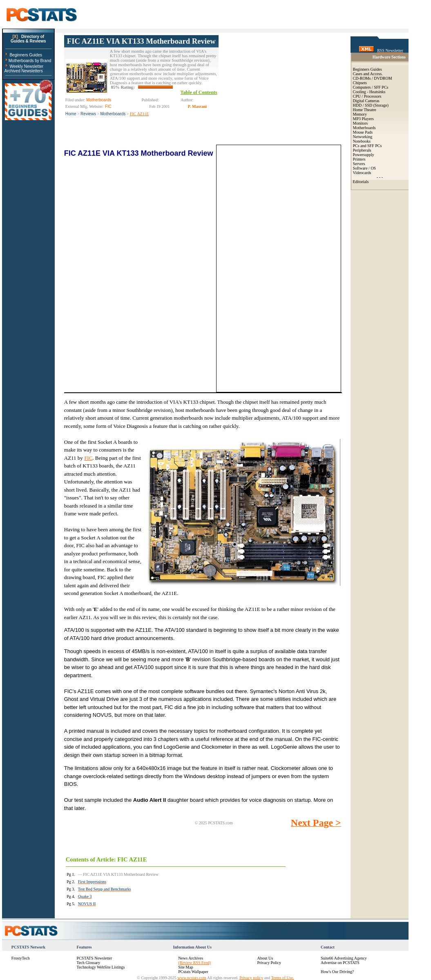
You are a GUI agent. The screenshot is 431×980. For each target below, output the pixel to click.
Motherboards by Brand (30, 61)
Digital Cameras (366, 101)
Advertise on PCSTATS (340, 963)
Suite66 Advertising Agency (344, 958)
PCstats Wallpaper (193, 972)
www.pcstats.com (192, 978)
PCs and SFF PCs (367, 146)
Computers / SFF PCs (371, 87)
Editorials (361, 182)
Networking (363, 137)
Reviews (88, 114)
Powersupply (364, 155)
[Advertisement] (280, 86)
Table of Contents (199, 92)
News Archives (191, 958)
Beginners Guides (26, 55)
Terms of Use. (282, 978)
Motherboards (113, 114)
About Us (265, 958)
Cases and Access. (368, 74)
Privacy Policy (269, 963)
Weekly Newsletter (26, 66)
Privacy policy (251, 978)
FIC (88, 458)
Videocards (362, 173)
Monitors (361, 123)
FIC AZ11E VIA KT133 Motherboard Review (141, 41)
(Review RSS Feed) (194, 963)
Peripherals (362, 150)
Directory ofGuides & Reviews (28, 39)
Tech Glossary (88, 963)
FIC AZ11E (140, 114)
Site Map (185, 967)
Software (360, 168)
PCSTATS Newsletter (95, 958)
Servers (359, 164)
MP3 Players (363, 119)
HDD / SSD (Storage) (371, 105)
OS (373, 168)
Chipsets (360, 83)
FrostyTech (21, 958)
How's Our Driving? (337, 972)
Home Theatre (365, 110)
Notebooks (362, 141)
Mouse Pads (363, 132)
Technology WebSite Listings (101, 967)
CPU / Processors (367, 96)
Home (71, 114)
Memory (360, 114)
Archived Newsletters (24, 71)
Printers (359, 159)
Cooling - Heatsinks (369, 92)
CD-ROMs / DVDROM (373, 78)
